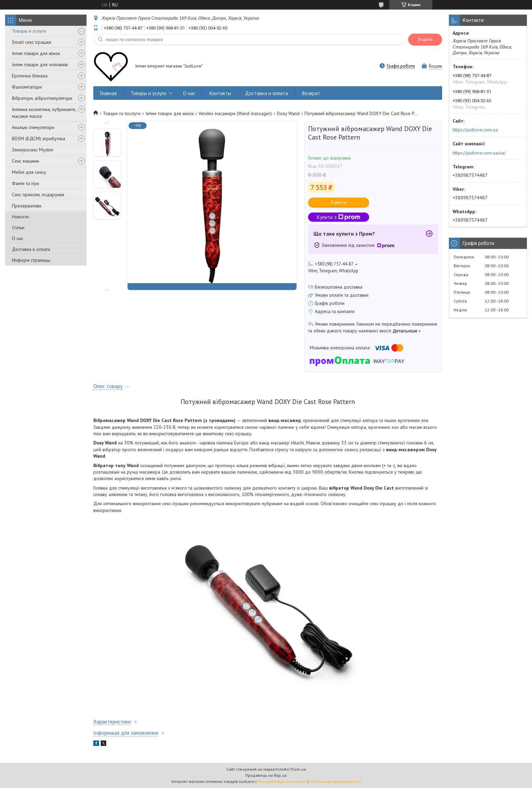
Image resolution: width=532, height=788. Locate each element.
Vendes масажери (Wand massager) (235, 113)
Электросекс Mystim (33, 150)
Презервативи (27, 206)
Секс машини (25, 161)
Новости (20, 217)
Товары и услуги (29, 31)
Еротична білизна (30, 76)
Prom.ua (298, 769)
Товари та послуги (122, 113)
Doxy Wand (288, 113)
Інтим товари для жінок (36, 53)
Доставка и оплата (31, 249)
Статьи (18, 227)
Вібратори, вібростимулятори (42, 98)
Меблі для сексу (29, 172)
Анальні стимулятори (33, 127)
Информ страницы (31, 260)
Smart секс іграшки (32, 42)
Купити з (339, 217)
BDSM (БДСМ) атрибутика (39, 139)
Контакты (220, 93)
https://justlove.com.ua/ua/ (479, 153)
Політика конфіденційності (335, 781)
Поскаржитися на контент (282, 781)
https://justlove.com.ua (475, 130)
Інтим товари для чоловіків (40, 65)
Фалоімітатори (27, 87)
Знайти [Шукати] (425, 40)
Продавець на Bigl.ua (266, 775)
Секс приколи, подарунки (38, 195)
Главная (108, 93)
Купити (339, 202)
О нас (18, 238)
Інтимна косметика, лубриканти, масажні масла (44, 113)
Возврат (311, 93)
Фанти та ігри (25, 183)
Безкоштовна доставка (339, 287)
